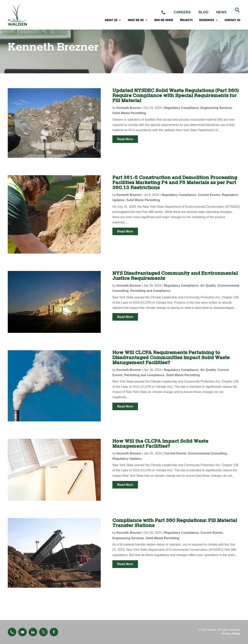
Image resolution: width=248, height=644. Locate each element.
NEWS (221, 12)
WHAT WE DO (136, 22)
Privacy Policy (231, 634)
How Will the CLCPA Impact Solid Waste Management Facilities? (160, 444)
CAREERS (182, 12)
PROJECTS (186, 22)
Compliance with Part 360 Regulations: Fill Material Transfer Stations (175, 523)
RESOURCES (207, 22)
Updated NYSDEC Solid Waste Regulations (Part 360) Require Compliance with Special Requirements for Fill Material (175, 96)
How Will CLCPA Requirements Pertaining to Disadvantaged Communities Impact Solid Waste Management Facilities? (171, 358)
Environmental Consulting (208, 453)
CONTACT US (232, 22)
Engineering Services (216, 108)
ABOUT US (111, 22)
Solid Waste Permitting (129, 113)
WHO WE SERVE (164, 22)
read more (125, 139)
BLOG (203, 12)
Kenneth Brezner (129, 108)
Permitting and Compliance (150, 291)
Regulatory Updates (127, 459)
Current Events (209, 195)
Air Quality (208, 286)
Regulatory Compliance (181, 108)
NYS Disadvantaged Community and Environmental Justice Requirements (175, 276)
